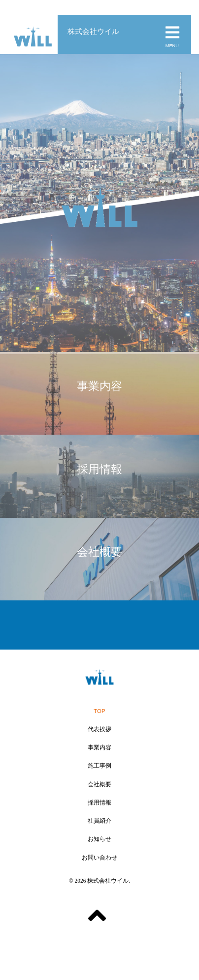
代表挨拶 (99, 729)
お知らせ (99, 839)
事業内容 (99, 747)
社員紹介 (99, 821)
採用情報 (99, 802)
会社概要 (99, 784)
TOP (99, 711)
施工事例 (99, 766)
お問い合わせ (99, 858)
